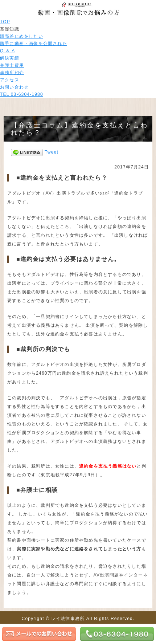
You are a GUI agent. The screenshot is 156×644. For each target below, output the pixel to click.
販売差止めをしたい (22, 36)
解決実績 (10, 58)
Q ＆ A (7, 51)
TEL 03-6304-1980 (22, 94)
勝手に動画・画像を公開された (34, 44)
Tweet (52, 152)
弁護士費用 (12, 65)
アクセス (10, 80)
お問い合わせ (14, 87)
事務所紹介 (12, 73)
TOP (5, 22)
